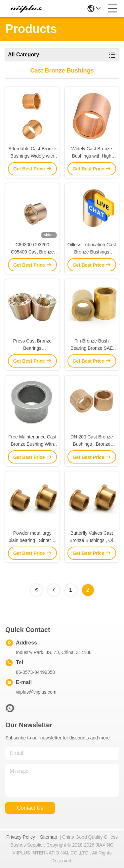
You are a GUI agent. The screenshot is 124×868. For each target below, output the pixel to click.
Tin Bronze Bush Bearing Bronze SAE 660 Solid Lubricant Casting (92, 345)
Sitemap (48, 837)
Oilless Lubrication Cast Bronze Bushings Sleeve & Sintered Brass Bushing (92, 249)
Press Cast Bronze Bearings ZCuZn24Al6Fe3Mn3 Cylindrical (32, 345)
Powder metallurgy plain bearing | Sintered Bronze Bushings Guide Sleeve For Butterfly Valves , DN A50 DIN (32, 537)
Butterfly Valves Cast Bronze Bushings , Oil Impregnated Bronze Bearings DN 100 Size (92, 537)
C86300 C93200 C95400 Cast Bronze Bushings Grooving (32, 249)
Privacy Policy (21, 837)
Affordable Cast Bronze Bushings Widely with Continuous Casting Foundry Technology (33, 153)
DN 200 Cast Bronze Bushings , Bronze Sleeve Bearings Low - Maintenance (92, 441)
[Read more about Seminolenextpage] (36, 590)
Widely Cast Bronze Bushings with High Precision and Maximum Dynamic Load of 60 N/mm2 (92, 153)
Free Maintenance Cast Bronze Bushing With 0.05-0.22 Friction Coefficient (32, 441)
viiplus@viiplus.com (36, 692)
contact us (30, 808)
